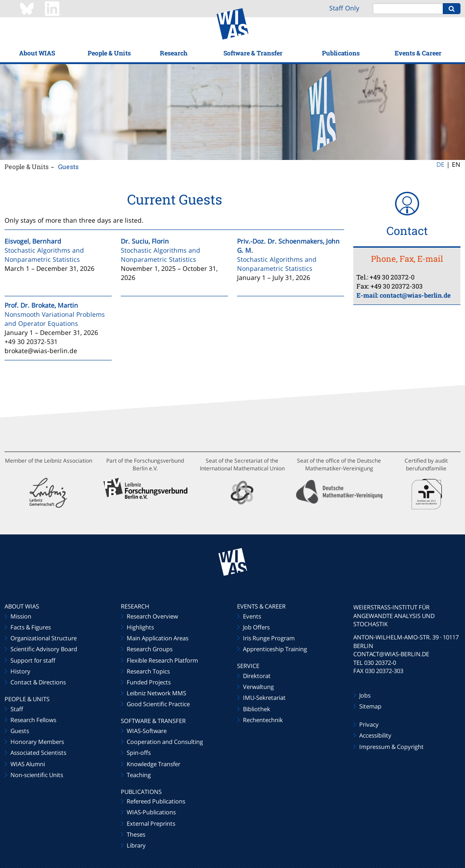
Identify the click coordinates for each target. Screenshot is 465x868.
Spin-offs (139, 753)
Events (252, 616)
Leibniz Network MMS (156, 693)
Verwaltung (258, 687)
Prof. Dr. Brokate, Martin (41, 305)
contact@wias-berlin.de (415, 295)
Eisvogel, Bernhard (33, 241)
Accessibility (375, 735)
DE (440, 164)
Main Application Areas (158, 638)
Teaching (139, 775)
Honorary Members (37, 742)
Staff (17, 709)
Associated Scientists (38, 753)
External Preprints (151, 823)
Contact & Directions (38, 682)
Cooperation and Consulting (165, 742)
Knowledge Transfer (153, 764)
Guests (68, 167)
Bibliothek (257, 709)
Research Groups (150, 649)
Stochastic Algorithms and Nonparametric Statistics (44, 255)
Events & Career (418, 53)
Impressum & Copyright (391, 747)
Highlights (140, 627)
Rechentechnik (263, 720)
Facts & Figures (31, 627)
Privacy (369, 724)
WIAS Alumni (28, 764)
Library (136, 845)
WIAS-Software (147, 731)
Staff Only (344, 8)
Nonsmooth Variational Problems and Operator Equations (55, 319)
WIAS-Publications (151, 812)
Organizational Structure (44, 638)
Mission (21, 616)
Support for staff (33, 660)
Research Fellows (33, 720)
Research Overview (152, 616)
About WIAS (37, 53)
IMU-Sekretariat (264, 698)
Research (174, 53)
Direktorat (257, 676)
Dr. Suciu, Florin (145, 241)
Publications (341, 53)
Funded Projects (149, 682)
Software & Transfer (253, 53)
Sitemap (370, 706)
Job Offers (256, 627)
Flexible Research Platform (162, 660)
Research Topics (148, 671)
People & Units (109, 53)
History (20, 671)
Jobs (365, 695)
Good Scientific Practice (158, 704)
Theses (136, 834)
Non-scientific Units (37, 775)
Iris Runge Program (269, 638)
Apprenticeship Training (275, 649)
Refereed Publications (156, 801)
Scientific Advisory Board (44, 649)
